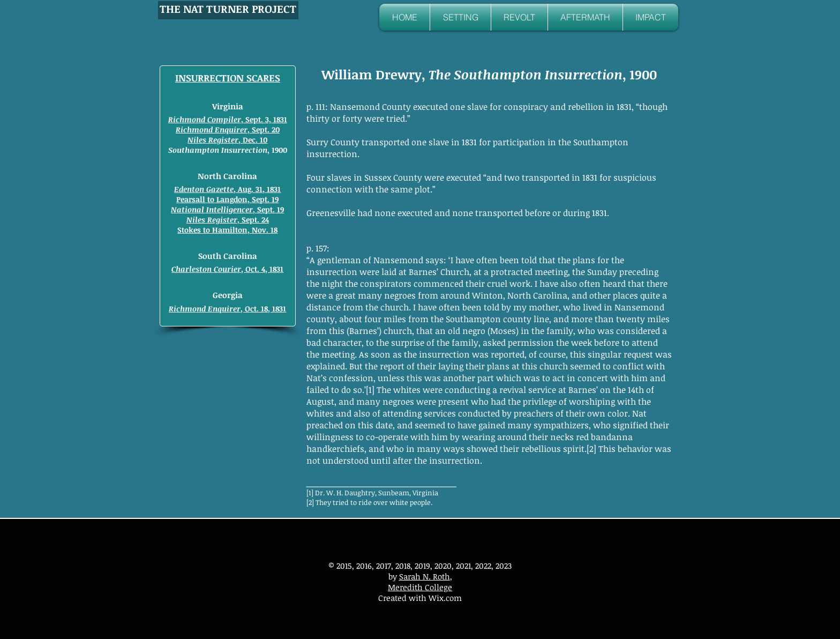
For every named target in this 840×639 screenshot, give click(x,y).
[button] (460, 17)
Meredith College (420, 587)
